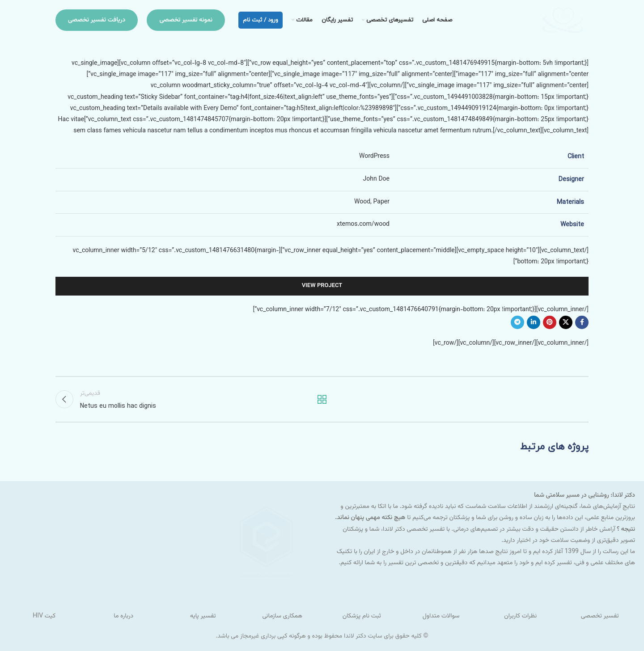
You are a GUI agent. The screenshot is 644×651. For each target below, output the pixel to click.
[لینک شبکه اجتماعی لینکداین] (534, 322)
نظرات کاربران (520, 616)
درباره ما (123, 616)
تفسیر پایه (203, 616)
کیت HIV (44, 616)
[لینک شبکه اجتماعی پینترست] (550, 322)
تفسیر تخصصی (600, 616)
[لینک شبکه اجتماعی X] (566, 322)
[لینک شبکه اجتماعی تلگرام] (517, 322)
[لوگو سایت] (563, 21)
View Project (322, 286)
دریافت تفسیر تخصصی (97, 20)
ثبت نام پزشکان (362, 616)
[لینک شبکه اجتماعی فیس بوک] (582, 322)
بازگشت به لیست (322, 399)
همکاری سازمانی (282, 616)
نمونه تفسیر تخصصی (186, 20)
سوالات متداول (441, 616)
